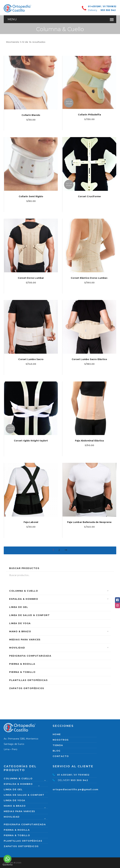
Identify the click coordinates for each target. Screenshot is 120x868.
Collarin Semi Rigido (31, 196)
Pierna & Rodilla (22, 664)
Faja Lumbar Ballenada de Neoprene (89, 522)
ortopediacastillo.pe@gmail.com (76, 789)
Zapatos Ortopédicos (27, 688)
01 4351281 (94, 6)
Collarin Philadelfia (89, 115)
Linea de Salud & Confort (29, 615)
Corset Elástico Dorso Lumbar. (89, 278)
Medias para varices (25, 640)
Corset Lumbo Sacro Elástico (89, 359)
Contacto (61, 756)
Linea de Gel (19, 607)
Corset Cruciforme (89, 196)
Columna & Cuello (24, 591)
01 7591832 (110, 6)
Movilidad (17, 648)
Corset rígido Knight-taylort (31, 441)
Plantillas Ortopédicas (28, 680)
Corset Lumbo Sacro (31, 359)
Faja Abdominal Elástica (89, 441)
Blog (57, 751)
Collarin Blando (31, 115)
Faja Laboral (31, 522)
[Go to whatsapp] (7, 859)
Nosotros (61, 740)
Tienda (58, 745)
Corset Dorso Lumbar (31, 278)
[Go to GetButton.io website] (7, 865)
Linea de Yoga (20, 623)
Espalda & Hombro (24, 599)
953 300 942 (108, 10)
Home (57, 734)
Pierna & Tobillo (22, 672)
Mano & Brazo (20, 631)
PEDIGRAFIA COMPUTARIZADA (30, 656)
